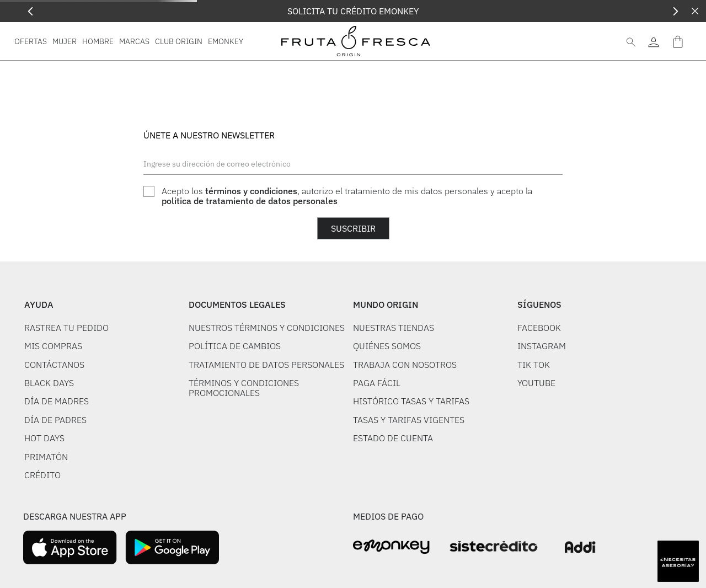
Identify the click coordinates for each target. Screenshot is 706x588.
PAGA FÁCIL (377, 383)
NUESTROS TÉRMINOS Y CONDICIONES (267, 328)
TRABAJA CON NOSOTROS (405, 365)
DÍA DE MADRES (57, 401)
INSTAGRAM (542, 346)
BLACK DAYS (49, 383)
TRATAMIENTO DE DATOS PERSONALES (266, 365)
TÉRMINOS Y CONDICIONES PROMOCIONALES (244, 388)
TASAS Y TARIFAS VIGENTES (409, 420)
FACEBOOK (539, 328)
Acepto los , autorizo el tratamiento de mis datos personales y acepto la (347, 196)
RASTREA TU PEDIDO (66, 328)
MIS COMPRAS (53, 346)
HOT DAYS (44, 438)
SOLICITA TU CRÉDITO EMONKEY (353, 11)
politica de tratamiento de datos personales (250, 201)
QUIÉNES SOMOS (387, 346)
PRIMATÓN (46, 457)
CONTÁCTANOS (54, 365)
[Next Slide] (675, 11)
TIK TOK (534, 365)
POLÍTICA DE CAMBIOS (235, 346)
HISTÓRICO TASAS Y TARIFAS (411, 401)
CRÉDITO (42, 475)
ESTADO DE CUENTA (393, 438)
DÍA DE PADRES (55, 420)
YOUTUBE (536, 383)
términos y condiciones (251, 191)
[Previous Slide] (31, 11)
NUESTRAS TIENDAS (394, 328)
